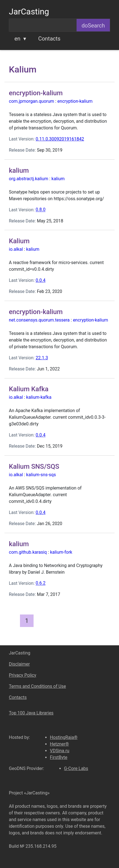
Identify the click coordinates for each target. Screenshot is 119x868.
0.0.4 (40, 280)
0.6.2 (40, 583)
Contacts (49, 39)
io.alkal (16, 249)
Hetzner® (59, 744)
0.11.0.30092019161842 (60, 139)
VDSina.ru (60, 751)
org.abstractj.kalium (29, 179)
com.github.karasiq (28, 552)
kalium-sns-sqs (41, 475)
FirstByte (59, 757)
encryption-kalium (75, 101)
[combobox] (43, 25)
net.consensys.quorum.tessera (39, 320)
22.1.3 (42, 358)
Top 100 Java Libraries (31, 713)
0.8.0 (40, 210)
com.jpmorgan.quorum (31, 101)
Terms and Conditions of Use (37, 686)
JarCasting (29, 12)
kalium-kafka (39, 397)
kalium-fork (61, 552)
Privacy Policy (23, 675)
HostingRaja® (64, 737)
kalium (58, 179)
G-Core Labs (76, 768)
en (17, 39)
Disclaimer (19, 664)
